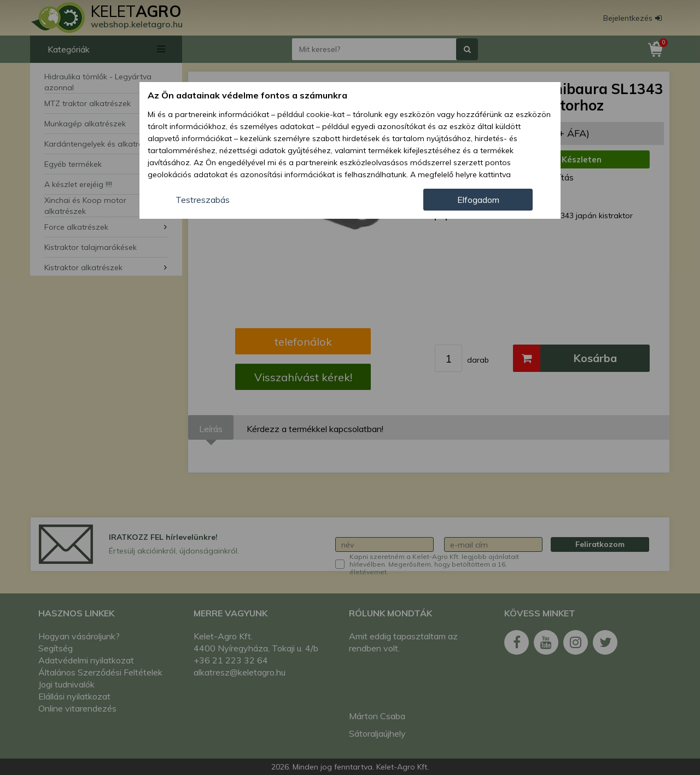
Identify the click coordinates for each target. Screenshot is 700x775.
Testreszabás (203, 200)
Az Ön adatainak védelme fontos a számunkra (247, 95)
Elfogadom (478, 200)
